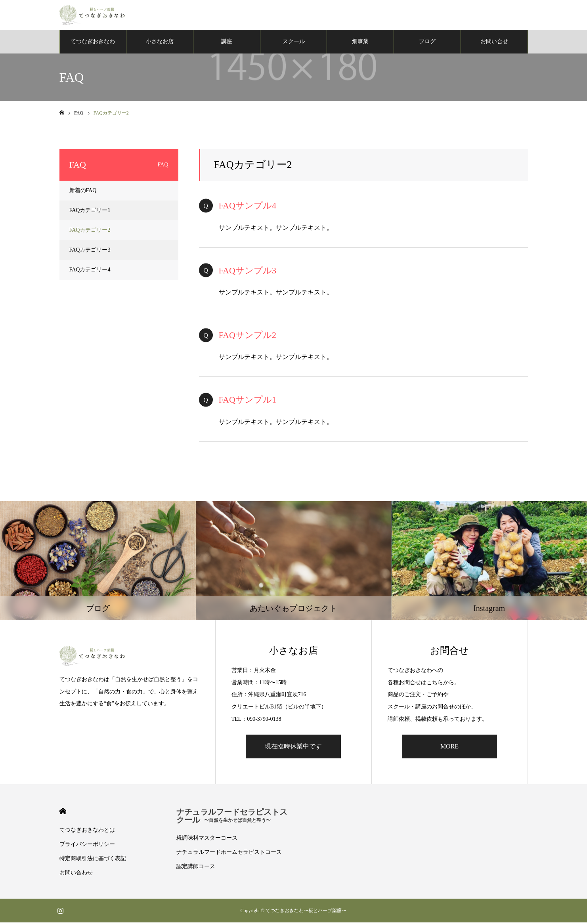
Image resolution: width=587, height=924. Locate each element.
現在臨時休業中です (293, 748)
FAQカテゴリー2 (90, 232)
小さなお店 (160, 43)
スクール (294, 43)
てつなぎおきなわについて (93, 48)
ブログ (427, 43)
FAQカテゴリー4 (90, 272)
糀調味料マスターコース (207, 839)
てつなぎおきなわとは (87, 831)
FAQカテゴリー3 (90, 252)
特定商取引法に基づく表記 (93, 860)
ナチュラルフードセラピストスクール (232, 817)
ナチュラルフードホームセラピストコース (229, 854)
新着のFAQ (83, 192)
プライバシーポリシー (87, 846)
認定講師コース (196, 868)
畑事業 (360, 43)
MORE (449, 748)
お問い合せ (494, 43)
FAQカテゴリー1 (90, 212)
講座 (227, 43)
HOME (63, 813)
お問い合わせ (76, 874)
